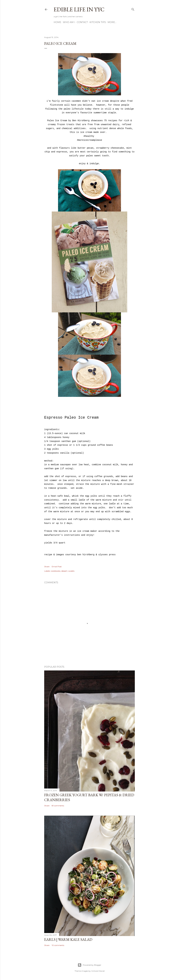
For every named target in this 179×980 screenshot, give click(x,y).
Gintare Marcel (98, 971)
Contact (82, 22)
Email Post (57, 567)
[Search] (133, 9)
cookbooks (56, 571)
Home (57, 22)
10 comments (58, 945)
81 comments (58, 806)
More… (112, 22)
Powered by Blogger (89, 965)
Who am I (69, 22)
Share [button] (47, 567)
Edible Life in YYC (79, 9)
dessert (64, 571)
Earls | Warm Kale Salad (68, 939)
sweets (71, 571)
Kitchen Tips (98, 22)
